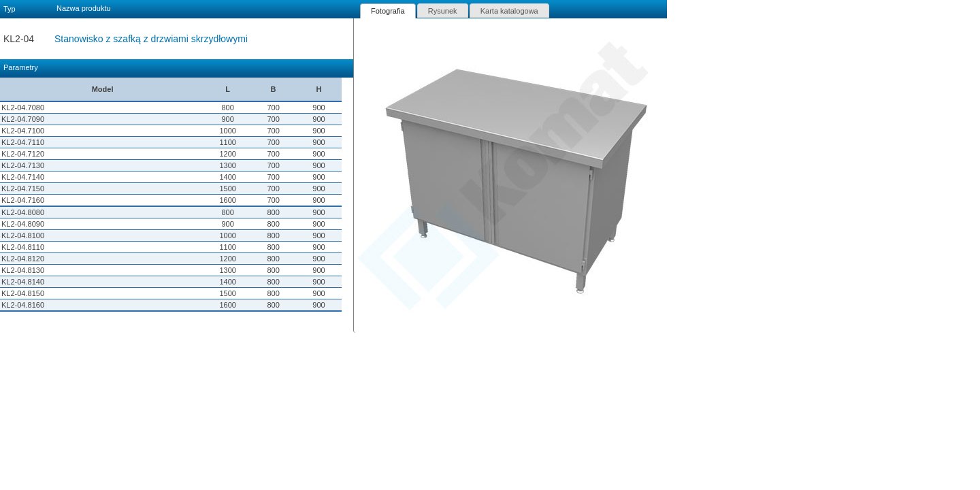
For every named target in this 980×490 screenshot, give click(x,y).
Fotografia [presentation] (388, 11)
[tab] (388, 11)
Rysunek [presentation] (443, 11)
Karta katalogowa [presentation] (509, 11)
